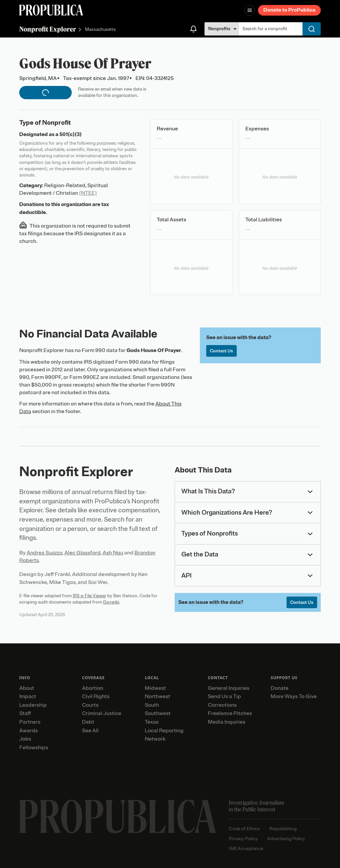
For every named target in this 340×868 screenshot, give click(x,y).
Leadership (33, 705)
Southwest (158, 713)
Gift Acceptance (246, 849)
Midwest (155, 688)
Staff (25, 713)
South (152, 705)
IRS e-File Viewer (89, 596)
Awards (29, 731)
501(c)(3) (71, 134)
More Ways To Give (294, 696)
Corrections (222, 705)
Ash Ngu (113, 553)
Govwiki (111, 602)
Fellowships (34, 748)
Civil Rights (96, 696)
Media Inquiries (227, 722)
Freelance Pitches (230, 713)
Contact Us (221, 351)
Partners (30, 722)
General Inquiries (229, 688)
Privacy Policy (243, 839)
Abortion (93, 688)
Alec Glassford (83, 553)
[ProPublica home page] (118, 817)
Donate (280, 688)
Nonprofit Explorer (48, 29)
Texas (152, 722)
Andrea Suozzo (44, 553)
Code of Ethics (244, 829)
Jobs (25, 739)
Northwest (158, 696)
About (27, 688)
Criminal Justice (102, 713)
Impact (28, 696)
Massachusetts (100, 30)
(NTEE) (88, 193)
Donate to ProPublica (289, 10)
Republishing (283, 829)
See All (90, 731)
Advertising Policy (286, 839)
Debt (88, 722)
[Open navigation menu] (250, 10)
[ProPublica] (51, 10)
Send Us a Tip (224, 696)
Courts (90, 705)
